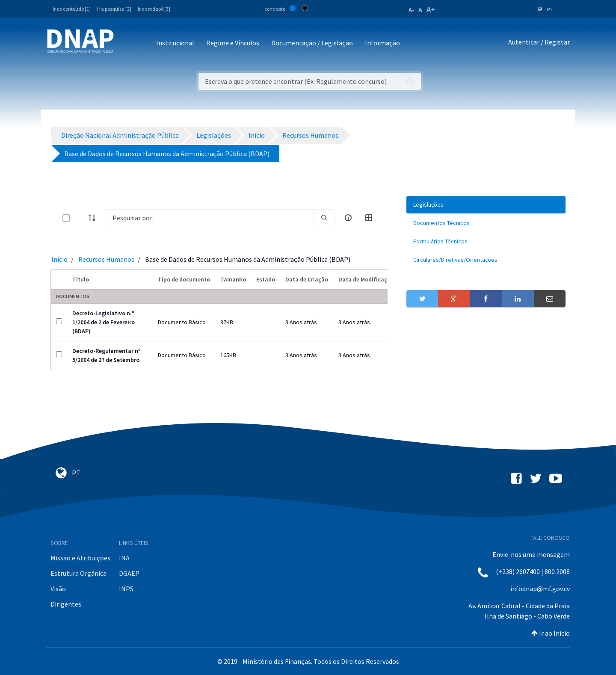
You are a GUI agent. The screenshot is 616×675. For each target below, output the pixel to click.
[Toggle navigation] (126, 43)
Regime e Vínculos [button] (233, 43)
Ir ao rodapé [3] (154, 9)
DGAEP (129, 573)
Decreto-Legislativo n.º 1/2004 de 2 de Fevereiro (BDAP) (104, 322)
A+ (431, 9)
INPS (126, 589)
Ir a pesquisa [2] (114, 9)
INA (124, 558)
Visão (58, 589)
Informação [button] (382, 43)
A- (411, 10)
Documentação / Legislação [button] (312, 43)
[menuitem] (486, 205)
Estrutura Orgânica (78, 573)
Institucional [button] (175, 43)
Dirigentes (66, 604)
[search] (324, 218)
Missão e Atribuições (80, 558)
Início (59, 259)
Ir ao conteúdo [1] (72, 9)
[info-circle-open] (348, 218)
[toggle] (80, 218)
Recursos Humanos (106, 259)
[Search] (210, 218)
